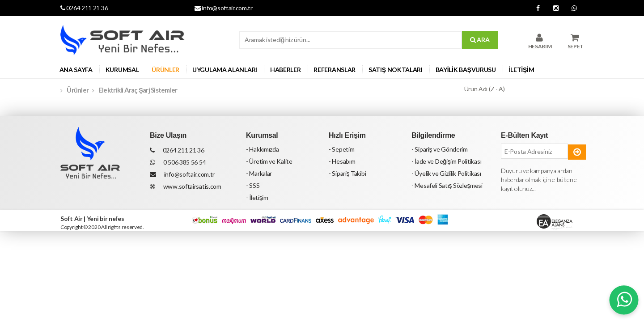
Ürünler (78, 90)
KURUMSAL (122, 70)
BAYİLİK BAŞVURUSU (466, 70)
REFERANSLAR (335, 70)
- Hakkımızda (262, 149)
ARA (480, 40)
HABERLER (286, 70)
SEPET (576, 41)
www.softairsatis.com (186, 186)
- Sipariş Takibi (347, 173)
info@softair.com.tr (224, 8)
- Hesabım (342, 161)
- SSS (253, 185)
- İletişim (257, 197)
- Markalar (259, 173)
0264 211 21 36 (84, 8)
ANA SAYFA (76, 70)
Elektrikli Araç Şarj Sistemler (138, 90)
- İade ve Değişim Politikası (446, 161)
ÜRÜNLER (165, 70)
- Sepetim (341, 149)
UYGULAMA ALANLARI (225, 70)
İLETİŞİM (522, 70)
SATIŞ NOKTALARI (396, 70)
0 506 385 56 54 (178, 162)
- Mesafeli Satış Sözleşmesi (447, 185)
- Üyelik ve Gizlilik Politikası (446, 173)
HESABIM (540, 41)
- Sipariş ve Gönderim (440, 149)
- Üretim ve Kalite (269, 161)
